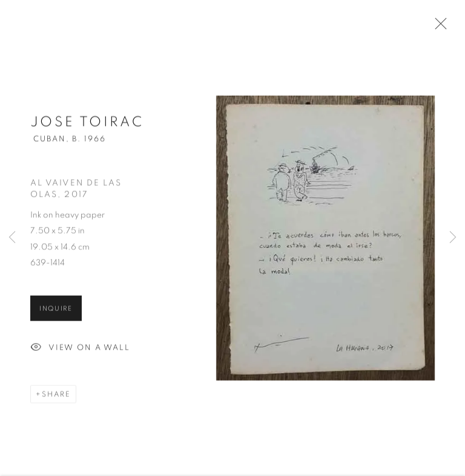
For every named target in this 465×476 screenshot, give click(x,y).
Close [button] (438, 27)
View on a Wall (80, 351)
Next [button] (453, 238)
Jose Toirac (87, 125)
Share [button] (56, 397)
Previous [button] (12, 238)
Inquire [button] (56, 311)
